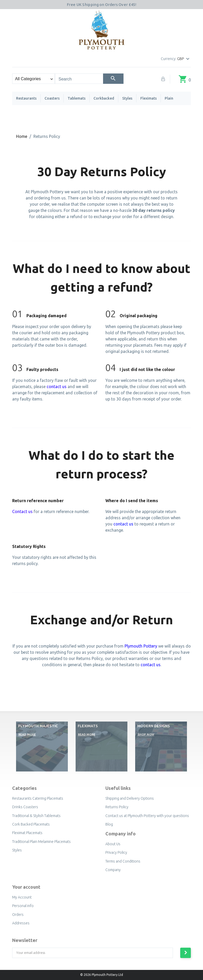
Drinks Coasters (25, 807)
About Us (113, 844)
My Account (22, 897)
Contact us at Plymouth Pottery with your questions (147, 816)
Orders (18, 915)
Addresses (21, 923)
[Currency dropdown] (184, 59)
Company (113, 870)
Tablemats (77, 98)
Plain (169, 98)
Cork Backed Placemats (31, 824)
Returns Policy (117, 807)
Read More (27, 734)
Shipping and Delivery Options (130, 798)
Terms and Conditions (123, 861)
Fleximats (148, 98)
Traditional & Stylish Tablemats (36, 816)
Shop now (146, 734)
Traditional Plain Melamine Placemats (41, 842)
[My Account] (163, 79)
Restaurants (26, 98)
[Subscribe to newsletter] (186, 953)
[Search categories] (34, 79)
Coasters (52, 98)
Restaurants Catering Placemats (38, 798)
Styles (127, 98)
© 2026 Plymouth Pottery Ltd (102, 975)
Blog (109, 824)
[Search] (113, 79)
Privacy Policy (116, 852)
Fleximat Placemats (27, 833)
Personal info (23, 906)
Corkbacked (104, 98)
